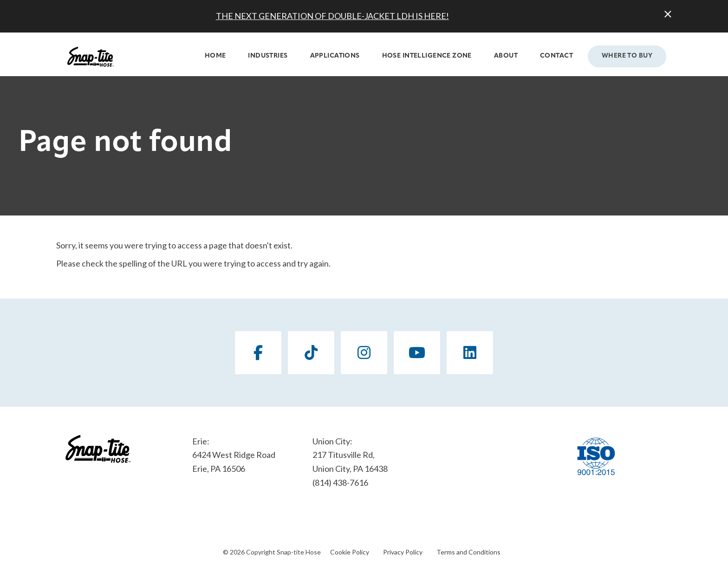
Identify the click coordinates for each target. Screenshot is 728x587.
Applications (335, 56)
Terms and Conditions (468, 552)
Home (215, 56)
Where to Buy (627, 56)
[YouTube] (417, 353)
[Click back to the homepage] (91, 57)
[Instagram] (364, 353)
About (506, 56)
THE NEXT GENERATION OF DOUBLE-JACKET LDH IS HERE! (332, 16)
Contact (556, 56)
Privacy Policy (403, 552)
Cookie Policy (350, 552)
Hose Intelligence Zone (427, 56)
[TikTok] (311, 353)
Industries (268, 56)
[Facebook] (258, 353)
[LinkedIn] (470, 353)
